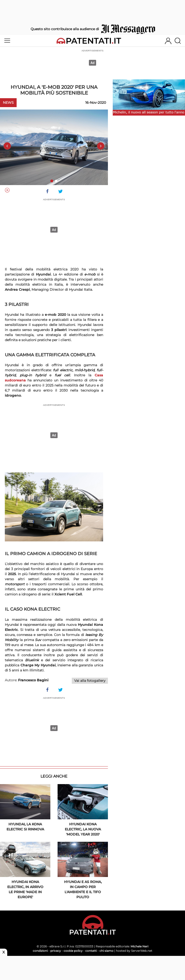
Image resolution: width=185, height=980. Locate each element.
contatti (91, 951)
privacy (56, 951)
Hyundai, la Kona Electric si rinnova (25, 827)
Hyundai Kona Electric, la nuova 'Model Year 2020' (83, 829)
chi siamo (106, 951)
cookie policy (73, 951)
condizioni (40, 951)
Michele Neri (139, 946)
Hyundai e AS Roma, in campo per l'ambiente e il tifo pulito (83, 889)
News (8, 103)
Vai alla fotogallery (90, 681)
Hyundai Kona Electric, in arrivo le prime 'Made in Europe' (25, 889)
